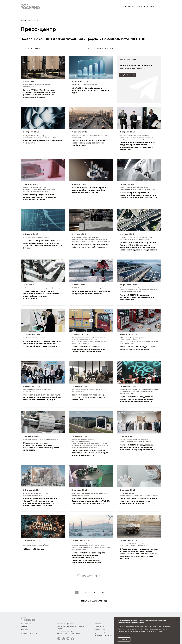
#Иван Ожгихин (125, 546)
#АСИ (134, 544)
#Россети (75, 338)
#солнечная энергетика (39, 187)
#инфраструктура (126, 390)
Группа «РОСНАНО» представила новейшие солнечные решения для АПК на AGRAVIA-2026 (90, 453)
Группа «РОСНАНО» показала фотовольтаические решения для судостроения (137, 297)
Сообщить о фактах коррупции (104, 635)
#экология (95, 288)
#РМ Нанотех (46, 137)
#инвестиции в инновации (148, 390)
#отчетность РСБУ (77, 85)
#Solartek (123, 288)
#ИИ (83, 135)
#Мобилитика (76, 135)
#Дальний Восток (85, 548)
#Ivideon (26, 288)
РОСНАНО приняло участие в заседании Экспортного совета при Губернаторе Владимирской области (138, 195)
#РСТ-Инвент (41, 338)
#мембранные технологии (32, 137)
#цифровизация (77, 137)
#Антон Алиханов (91, 239)
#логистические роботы (43, 85)
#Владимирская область (128, 189)
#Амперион (85, 343)
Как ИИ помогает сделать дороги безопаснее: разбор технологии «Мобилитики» (88, 143)
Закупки (60, 629)
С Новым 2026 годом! (34, 549)
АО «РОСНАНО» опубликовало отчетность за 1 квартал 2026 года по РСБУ (91, 90)
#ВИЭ (87, 544)
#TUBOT (74, 288)
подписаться (128, 75)
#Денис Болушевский (144, 187)
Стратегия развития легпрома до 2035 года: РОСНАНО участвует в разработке (89, 397)
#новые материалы (138, 137)
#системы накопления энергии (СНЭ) (36, 191)
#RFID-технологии (29, 338)
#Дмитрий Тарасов (90, 85)
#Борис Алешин (125, 137)
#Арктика (101, 546)
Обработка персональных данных (69, 633)
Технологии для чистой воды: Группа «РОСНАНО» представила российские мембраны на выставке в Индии (42, 397)
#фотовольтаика (132, 288)
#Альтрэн (75, 548)
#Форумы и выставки (30, 392)
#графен (55, 137)
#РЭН (108, 548)
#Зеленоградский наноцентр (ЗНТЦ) (132, 495)
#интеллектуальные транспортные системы (135, 239)
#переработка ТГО (125, 544)
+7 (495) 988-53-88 (99, 627)
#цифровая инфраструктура (52, 288)
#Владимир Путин (78, 493)
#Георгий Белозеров (143, 544)
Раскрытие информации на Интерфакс (71, 626)
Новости (140, 7)
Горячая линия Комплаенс (103, 633)
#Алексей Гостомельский (128, 340)
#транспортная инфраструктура (96, 135)
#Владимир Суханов (50, 189)
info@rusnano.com (100, 629)
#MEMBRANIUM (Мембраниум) (34, 135)
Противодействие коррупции (67, 631)
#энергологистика (101, 443)
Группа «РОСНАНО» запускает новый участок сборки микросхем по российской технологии (138, 501)
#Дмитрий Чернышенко (128, 135)
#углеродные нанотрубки (128, 139)
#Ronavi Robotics (29, 85)
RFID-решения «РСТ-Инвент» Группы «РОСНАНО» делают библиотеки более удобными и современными (42, 344)
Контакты (98, 624)
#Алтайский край (42, 493)
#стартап (135, 390)
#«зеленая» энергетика (150, 290)
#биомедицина (143, 139)
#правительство (90, 493)
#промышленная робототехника (131, 342)
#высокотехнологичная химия (97, 390)
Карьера (151, 7)
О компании (127, 7)
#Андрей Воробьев (78, 239)
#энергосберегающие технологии (83, 443)
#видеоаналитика (36, 288)
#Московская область (99, 338)
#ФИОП (139, 290)
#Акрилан (123, 187)
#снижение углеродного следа (82, 445)
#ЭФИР (134, 546)
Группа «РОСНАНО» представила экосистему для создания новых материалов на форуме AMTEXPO (136, 399)
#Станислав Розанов (84, 288)
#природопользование (50, 544)
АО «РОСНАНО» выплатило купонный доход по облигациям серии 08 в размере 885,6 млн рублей (90, 190)
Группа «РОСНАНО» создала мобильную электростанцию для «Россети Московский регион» (88, 349)
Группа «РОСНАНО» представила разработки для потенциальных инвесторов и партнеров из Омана (137, 447)
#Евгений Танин (142, 546)
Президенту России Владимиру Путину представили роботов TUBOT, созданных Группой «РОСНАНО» (91, 501)
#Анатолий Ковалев (151, 495)
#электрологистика (85, 338)
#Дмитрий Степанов (98, 548)
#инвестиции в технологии (129, 441)
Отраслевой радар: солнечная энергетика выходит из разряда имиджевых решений (40, 197)
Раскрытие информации (66, 624)
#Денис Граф (76, 343)
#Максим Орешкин (104, 241)
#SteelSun (27, 187)
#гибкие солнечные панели (33, 189)
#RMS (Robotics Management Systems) (84, 241)
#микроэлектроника (127, 493)
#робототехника (29, 87)
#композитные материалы (32, 495)
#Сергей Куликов (143, 135)
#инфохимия (149, 137)
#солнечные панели (145, 288)
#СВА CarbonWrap (29, 493)
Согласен (124, 639)
